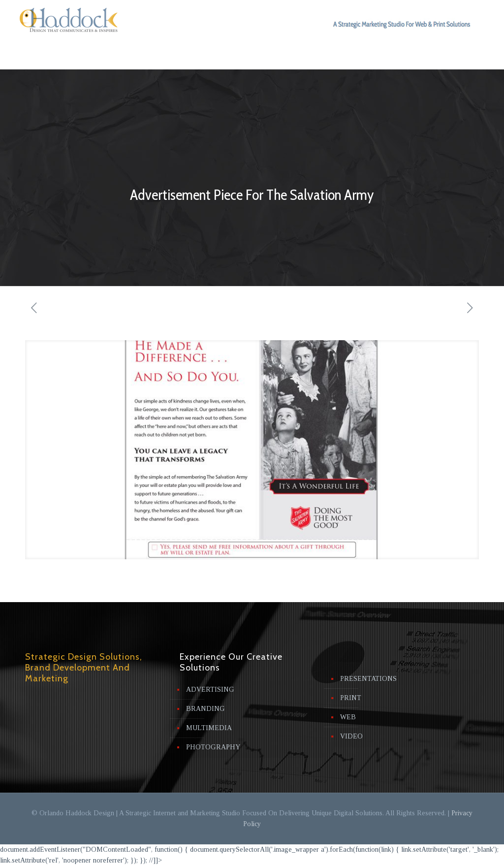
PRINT (351, 698)
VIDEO (351, 736)
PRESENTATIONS (368, 679)
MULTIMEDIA (209, 728)
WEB (348, 717)
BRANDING (205, 709)
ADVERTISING (210, 690)
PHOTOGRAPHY (213, 747)
